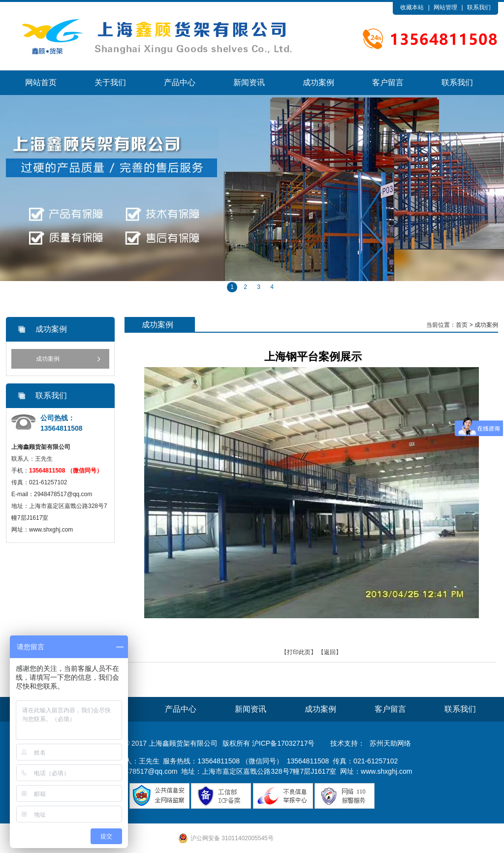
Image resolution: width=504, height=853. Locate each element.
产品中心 (180, 82)
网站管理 (445, 7)
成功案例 (318, 82)
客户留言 (388, 82)
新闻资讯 (249, 82)
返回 (330, 652)
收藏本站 (412, 7)
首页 (462, 325)
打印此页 (299, 652)
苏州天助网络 (390, 743)
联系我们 (479, 7)
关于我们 (110, 82)
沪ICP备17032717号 (283, 743)
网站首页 (41, 82)
